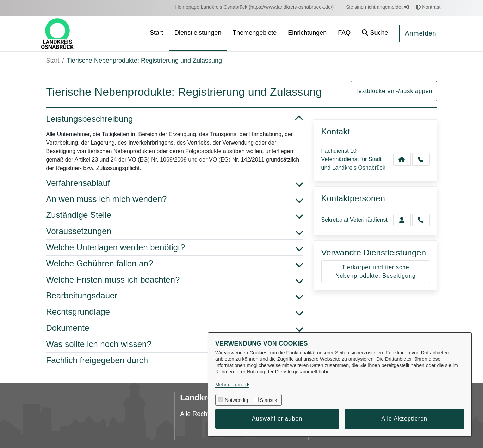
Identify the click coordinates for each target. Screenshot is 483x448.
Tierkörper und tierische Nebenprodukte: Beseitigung (376, 272)
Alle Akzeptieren (404, 419)
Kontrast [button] (428, 7)
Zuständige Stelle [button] (175, 215)
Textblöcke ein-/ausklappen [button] (394, 91)
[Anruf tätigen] (421, 159)
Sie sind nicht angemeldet (377, 7)
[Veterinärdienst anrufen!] (421, 220)
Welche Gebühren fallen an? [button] (175, 264)
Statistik (269, 400)
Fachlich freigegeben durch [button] (175, 361)
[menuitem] (254, 7)
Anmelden (420, 33)
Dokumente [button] (175, 328)
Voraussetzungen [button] (175, 231)
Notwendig (236, 400)
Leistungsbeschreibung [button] (175, 119)
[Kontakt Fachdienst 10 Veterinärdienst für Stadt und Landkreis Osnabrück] (402, 159)
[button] (375, 34)
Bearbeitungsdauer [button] (175, 296)
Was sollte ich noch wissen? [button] (175, 344)
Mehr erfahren (231, 385)
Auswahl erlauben (277, 419)
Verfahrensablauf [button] (175, 183)
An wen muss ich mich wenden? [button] (175, 199)
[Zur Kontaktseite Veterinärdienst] (402, 220)
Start (53, 61)
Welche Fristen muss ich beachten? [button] (175, 280)
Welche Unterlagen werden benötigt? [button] (175, 248)
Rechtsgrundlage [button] (175, 312)
